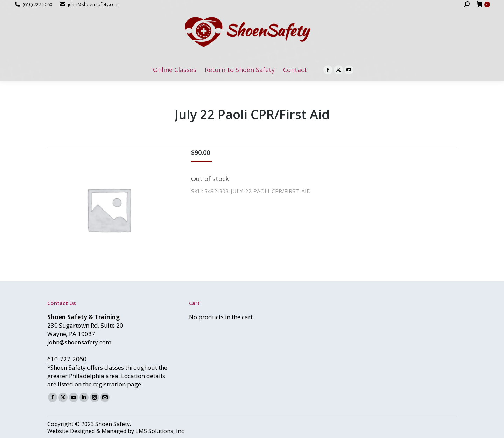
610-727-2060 (67, 359)
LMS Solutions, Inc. (160, 431)
